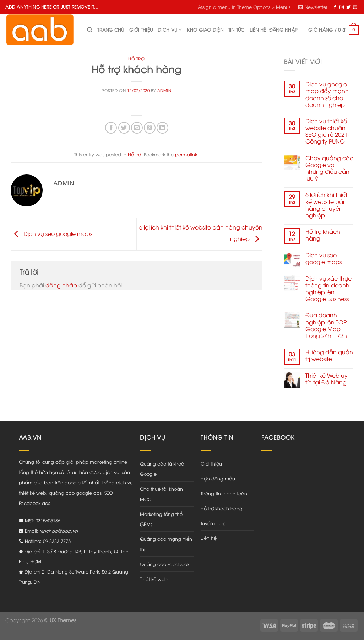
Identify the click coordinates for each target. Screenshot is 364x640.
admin (164, 90)
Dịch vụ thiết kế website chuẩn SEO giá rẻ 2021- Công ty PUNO (327, 131)
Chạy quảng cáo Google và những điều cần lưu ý (329, 168)
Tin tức (237, 29)
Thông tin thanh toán (224, 493)
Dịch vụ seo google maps (51, 233)
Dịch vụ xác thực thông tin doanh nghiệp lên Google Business (328, 289)
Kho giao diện (205, 29)
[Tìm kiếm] (90, 30)
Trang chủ (111, 29)
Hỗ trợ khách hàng (323, 235)
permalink (186, 154)
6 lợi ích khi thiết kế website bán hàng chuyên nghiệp (326, 205)
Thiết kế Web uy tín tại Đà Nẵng (327, 379)
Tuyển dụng (214, 523)
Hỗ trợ (136, 58)
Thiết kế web (154, 579)
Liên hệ (258, 29)
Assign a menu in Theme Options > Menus (244, 7)
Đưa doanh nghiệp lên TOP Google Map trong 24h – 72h (326, 325)
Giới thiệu (141, 29)
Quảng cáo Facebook (165, 564)
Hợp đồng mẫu (218, 478)
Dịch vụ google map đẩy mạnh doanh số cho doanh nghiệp (327, 94)
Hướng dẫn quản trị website (329, 355)
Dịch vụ (170, 30)
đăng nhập (61, 285)
